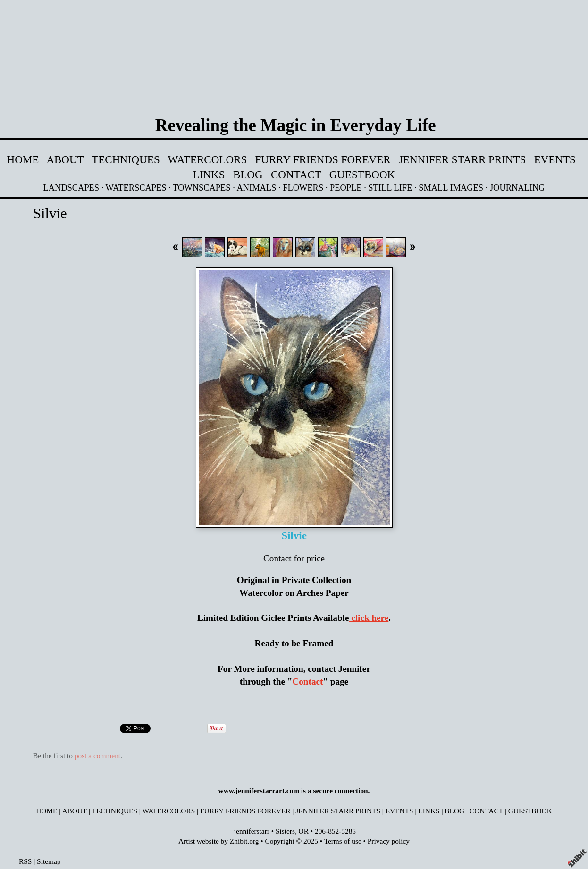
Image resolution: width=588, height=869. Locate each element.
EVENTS (555, 159)
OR (304, 831)
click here (369, 618)
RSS (25, 861)
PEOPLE (346, 188)
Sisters (285, 831)
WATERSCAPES (136, 188)
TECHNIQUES (126, 159)
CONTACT (296, 175)
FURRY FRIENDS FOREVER (323, 159)
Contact (307, 681)
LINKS (209, 175)
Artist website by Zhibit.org (218, 841)
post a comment (97, 756)
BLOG (248, 175)
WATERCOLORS (208, 159)
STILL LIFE (390, 188)
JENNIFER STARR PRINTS (464, 159)
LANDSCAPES (71, 188)
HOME (23, 159)
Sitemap (49, 861)
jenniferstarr (252, 831)
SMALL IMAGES (451, 188)
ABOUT (65, 159)
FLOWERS (303, 188)
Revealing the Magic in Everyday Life (296, 125)
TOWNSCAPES (202, 188)
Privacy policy (389, 841)
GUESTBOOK (362, 175)
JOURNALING (517, 188)
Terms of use (343, 841)
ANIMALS (256, 188)
